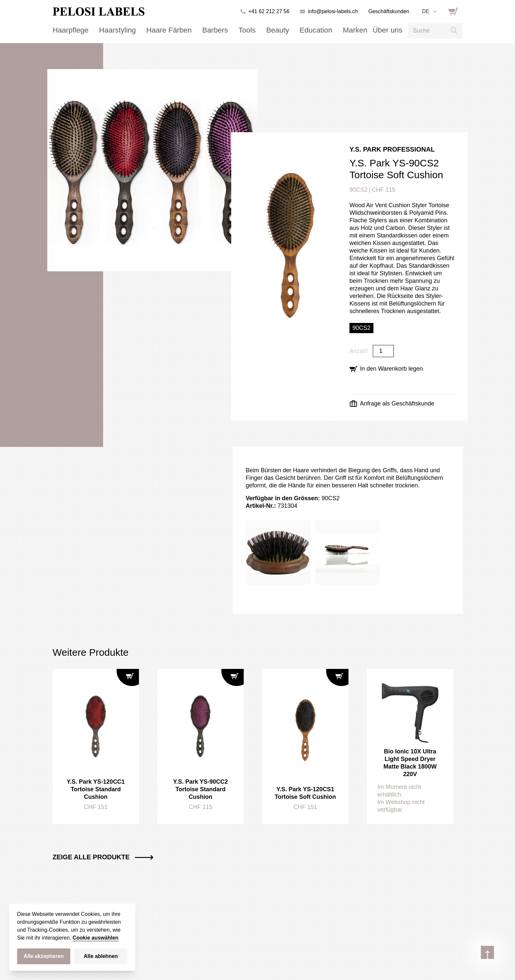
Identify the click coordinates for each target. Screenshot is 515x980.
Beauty (253, 30)
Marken (322, 30)
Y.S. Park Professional (392, 149)
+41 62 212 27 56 (269, 11)
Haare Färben (155, 30)
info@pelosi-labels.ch (333, 11)
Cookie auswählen (96, 938)
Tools (225, 30)
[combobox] (429, 12)
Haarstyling (110, 30)
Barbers (196, 30)
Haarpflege (68, 30)
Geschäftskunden (389, 11)
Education (287, 30)
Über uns (351, 30)
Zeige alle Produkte (103, 857)
